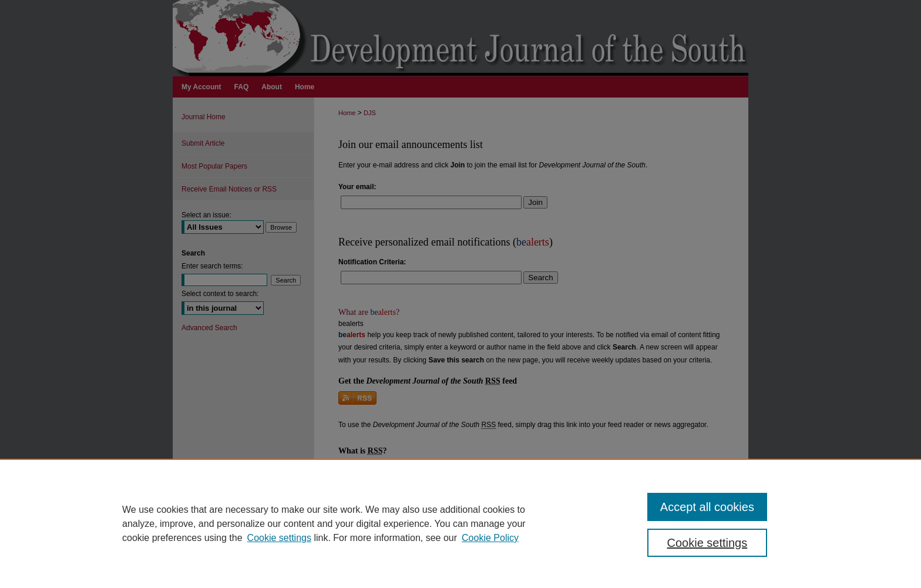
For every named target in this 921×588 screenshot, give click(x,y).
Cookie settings (279, 538)
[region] (460, 523)
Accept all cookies (707, 507)
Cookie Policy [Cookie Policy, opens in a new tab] (490, 538)
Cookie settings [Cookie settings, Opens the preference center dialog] (707, 543)
